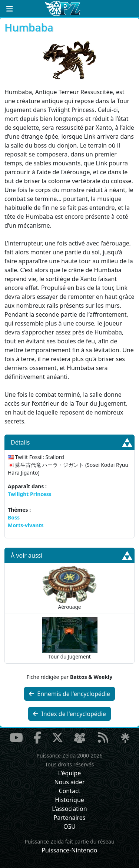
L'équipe (70, 773)
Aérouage (69, 588)
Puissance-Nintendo (69, 850)
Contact (70, 791)
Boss (14, 517)
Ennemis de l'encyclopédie (69, 694)
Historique (69, 800)
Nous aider (69, 782)
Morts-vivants (26, 525)
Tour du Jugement (70, 638)
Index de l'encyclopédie (69, 714)
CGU (69, 826)
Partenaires (69, 818)
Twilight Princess (30, 494)
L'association (69, 809)
